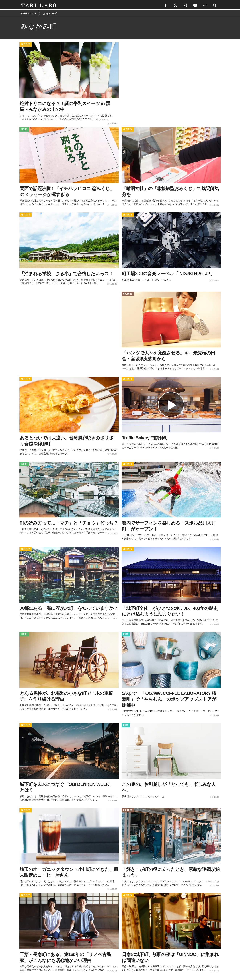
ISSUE (24, 130)
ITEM (126, 635)
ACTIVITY (25, 45)
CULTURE (128, 295)
